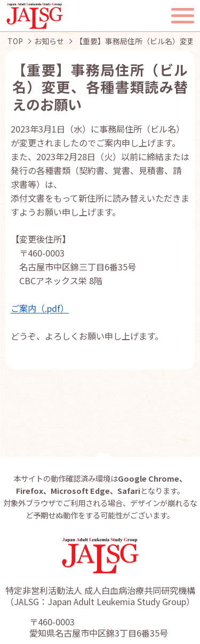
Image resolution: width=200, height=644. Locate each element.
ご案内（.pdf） (40, 308)
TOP (15, 41)
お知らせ (49, 41)
